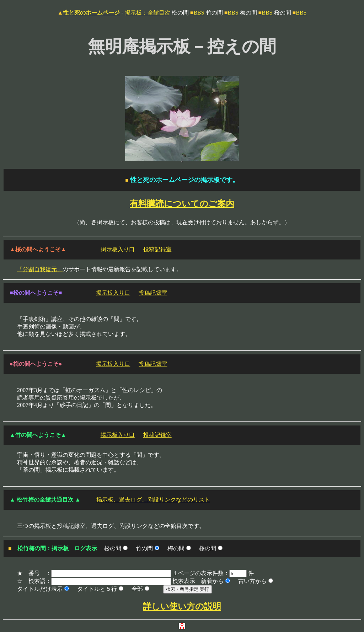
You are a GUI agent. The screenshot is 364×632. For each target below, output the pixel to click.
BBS (199, 13)
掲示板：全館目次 (148, 13)
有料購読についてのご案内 (182, 204)
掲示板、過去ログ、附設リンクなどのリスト (153, 500)
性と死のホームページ (91, 13)
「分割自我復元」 (40, 269)
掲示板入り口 (118, 249)
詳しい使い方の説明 (182, 606)
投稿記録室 (157, 249)
